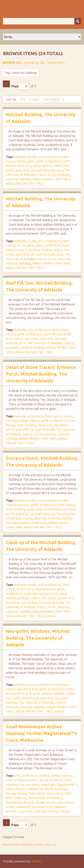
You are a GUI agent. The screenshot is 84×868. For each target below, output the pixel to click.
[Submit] (78, 21)
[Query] (42, 21)
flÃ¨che (11, 334)
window (50, 616)
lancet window (42, 166)
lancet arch (24, 166)
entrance (12, 421)
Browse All (12, 63)
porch (10, 430)
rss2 (53, 844)
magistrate (48, 785)
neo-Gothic (31, 339)
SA (32, 170)
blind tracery (61, 330)
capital (55, 776)
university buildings (18, 179)
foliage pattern (29, 421)
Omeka (36, 861)
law (22, 785)
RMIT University (17, 798)
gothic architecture (48, 161)
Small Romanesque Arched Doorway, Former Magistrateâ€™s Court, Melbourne (42, 733)
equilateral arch (45, 589)
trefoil (38, 434)
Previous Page (6, 84)
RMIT (68, 793)
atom (6, 844)
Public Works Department (46, 793)
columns (66, 776)
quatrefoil (22, 170)
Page (20, 86)
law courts (32, 785)
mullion (58, 166)
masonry (21, 789)
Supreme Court (42, 807)
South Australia (45, 170)
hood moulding (27, 425)
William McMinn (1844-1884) (51, 179)
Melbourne (35, 789)
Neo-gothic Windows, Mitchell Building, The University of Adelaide (38, 638)
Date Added (52, 99)
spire (60, 170)
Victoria (65, 811)
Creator (35, 99)
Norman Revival (16, 793)
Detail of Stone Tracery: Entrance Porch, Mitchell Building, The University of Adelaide (41, 374)
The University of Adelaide (45, 343)
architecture (53, 157)
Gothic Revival (52, 334)
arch (41, 157)
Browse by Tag (34, 63)
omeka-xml (42, 844)
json (30, 844)
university (64, 175)
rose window (29, 603)
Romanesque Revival (20, 802)
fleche (21, 161)
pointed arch (66, 598)
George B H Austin (51, 780)
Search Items (56, 63)
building (44, 776)
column (11, 689)
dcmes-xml (19, 844)
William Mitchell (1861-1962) (25, 184)
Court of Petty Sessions (22, 780)
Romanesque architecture (46, 798)
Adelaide (20, 157)
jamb (30, 509)
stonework (23, 807)
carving (68, 416)
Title (23, 99)
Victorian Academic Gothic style (26, 523)
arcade (32, 157)
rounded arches (45, 802)
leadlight (23, 598)
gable (31, 161)
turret (52, 175)
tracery (41, 175)
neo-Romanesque (56, 789)
